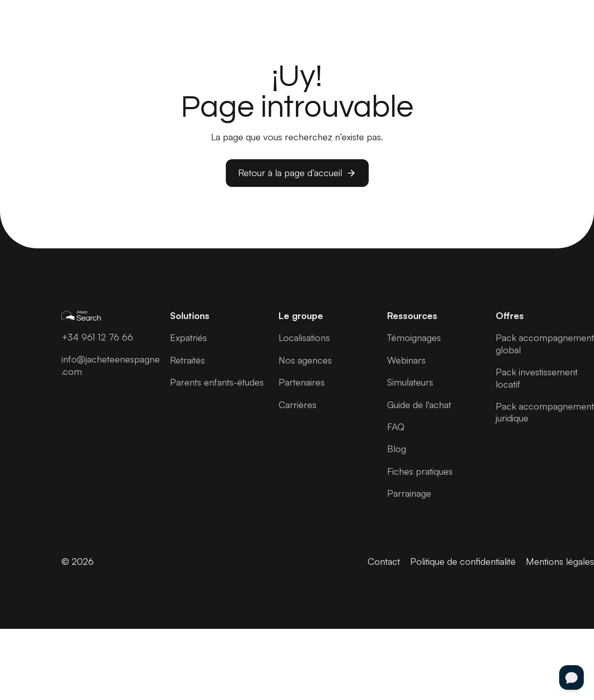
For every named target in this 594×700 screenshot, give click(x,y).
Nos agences (305, 360)
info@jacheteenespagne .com (111, 365)
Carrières (298, 405)
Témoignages (414, 337)
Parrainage (409, 493)
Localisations (304, 337)
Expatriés (188, 337)
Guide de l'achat (419, 405)
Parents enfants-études (217, 382)
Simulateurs (410, 382)
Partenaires (302, 382)
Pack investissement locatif (537, 378)
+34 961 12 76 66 (97, 337)
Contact (384, 561)
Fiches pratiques (420, 471)
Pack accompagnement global (545, 343)
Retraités (187, 360)
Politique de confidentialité (463, 561)
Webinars (406, 360)
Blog (397, 449)
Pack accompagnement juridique (545, 412)
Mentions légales (560, 561)
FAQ (396, 427)
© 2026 (78, 561)
